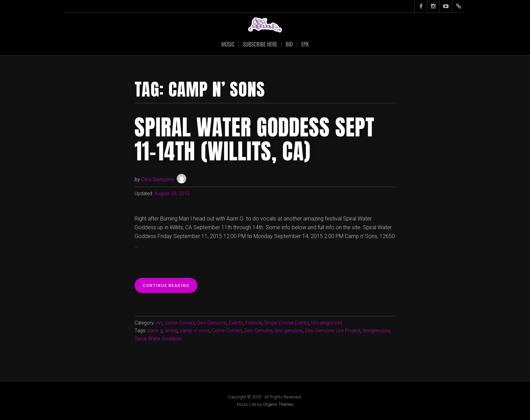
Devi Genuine (258, 331)
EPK (305, 44)
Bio (289, 44)
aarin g (155, 331)
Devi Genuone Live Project (333, 331)
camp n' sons (195, 331)
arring (171, 331)
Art (159, 323)
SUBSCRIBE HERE (260, 44)
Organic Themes (278, 404)
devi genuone (288, 331)
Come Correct (180, 323)
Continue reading (170, 287)
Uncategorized (327, 323)
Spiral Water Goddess (158, 339)
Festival (254, 323)
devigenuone (376, 331)
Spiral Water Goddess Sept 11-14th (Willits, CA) (255, 139)
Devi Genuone (158, 179)
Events (236, 323)
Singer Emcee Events (286, 323)
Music (228, 44)
